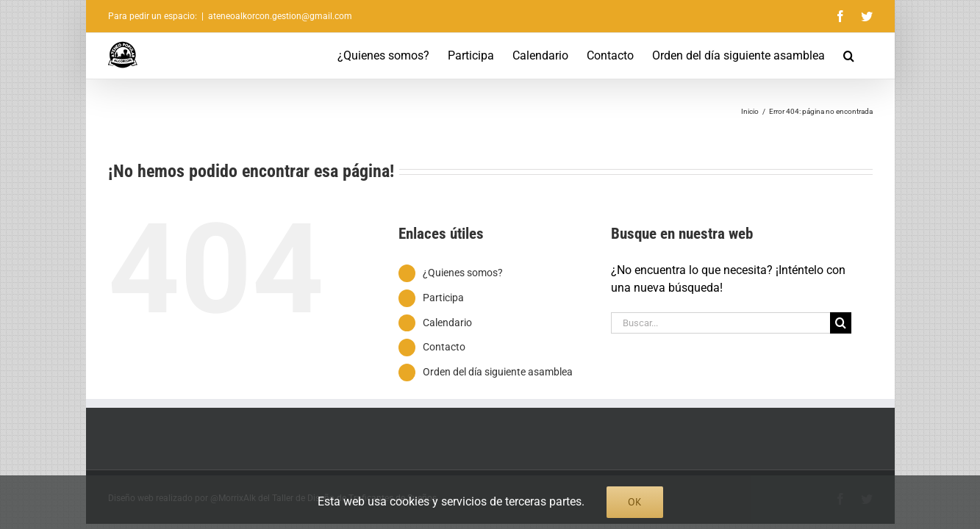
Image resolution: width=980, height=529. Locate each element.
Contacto (444, 347)
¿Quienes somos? (463, 273)
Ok (635, 502)
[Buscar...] (720, 323)
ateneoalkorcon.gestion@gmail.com (280, 16)
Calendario (447, 323)
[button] (867, 56)
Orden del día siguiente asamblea (498, 372)
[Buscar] (841, 323)
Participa (443, 298)
